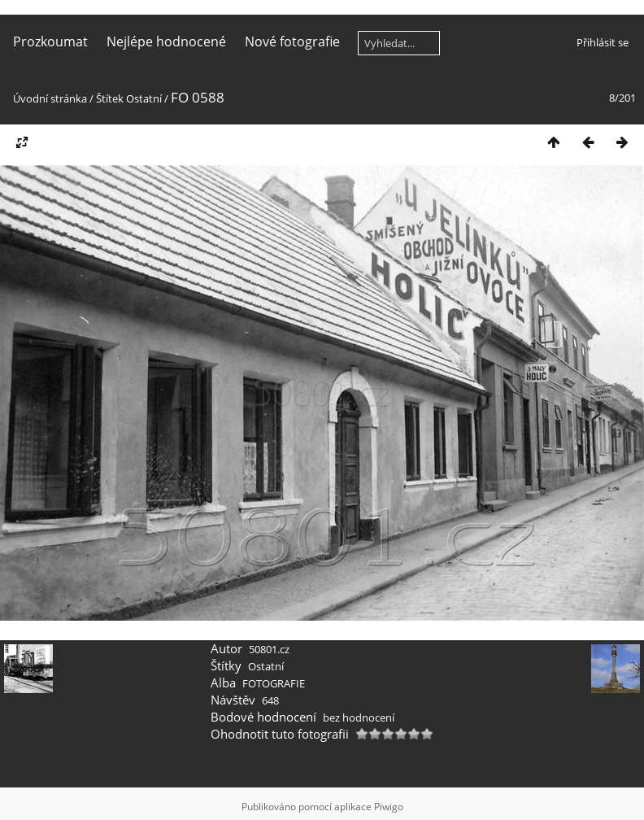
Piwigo (389, 807)
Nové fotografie (292, 41)
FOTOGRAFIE (274, 683)
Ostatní (144, 98)
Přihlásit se (603, 42)
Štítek (110, 98)
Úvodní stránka (50, 98)
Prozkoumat (50, 41)
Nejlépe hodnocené (166, 41)
